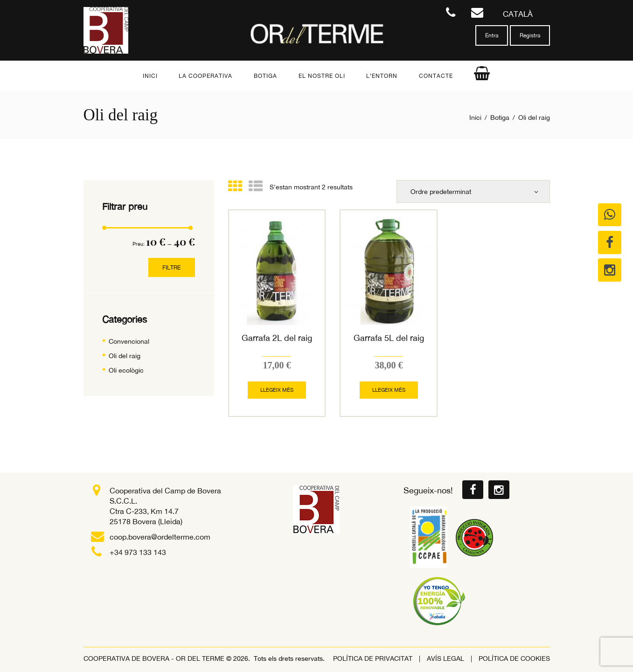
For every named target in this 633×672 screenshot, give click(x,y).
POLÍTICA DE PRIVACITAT (373, 658)
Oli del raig (125, 356)
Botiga (500, 118)
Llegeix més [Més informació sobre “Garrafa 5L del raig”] (389, 389)
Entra (492, 35)
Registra (530, 35)
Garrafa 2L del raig (277, 338)
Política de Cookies (514, 658)
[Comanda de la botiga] (474, 191)
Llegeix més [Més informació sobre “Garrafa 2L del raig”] (277, 389)
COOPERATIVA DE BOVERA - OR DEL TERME (155, 658)
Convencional (129, 341)
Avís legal (445, 658)
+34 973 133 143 (138, 552)
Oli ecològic (126, 370)
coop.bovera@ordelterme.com (160, 536)
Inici (475, 118)
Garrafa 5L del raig (389, 338)
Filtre (172, 267)
